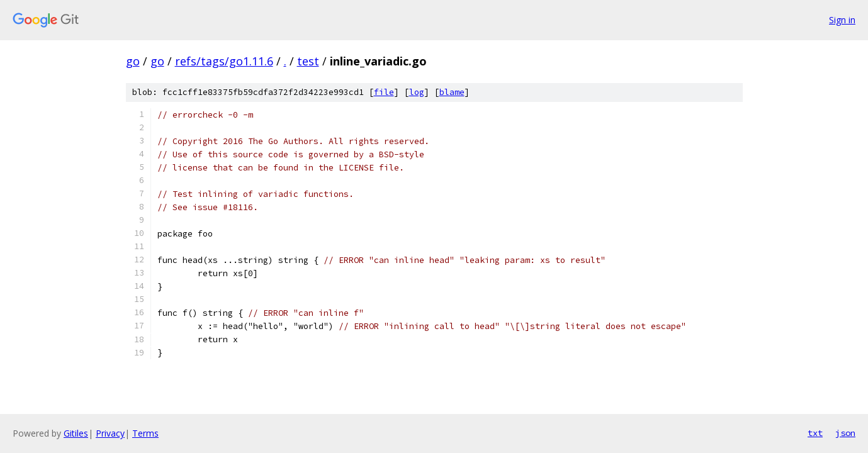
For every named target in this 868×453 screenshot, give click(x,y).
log (417, 92)
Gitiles (76, 433)
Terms (145, 433)
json (845, 433)
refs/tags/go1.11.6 (224, 61)
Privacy (110, 433)
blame (452, 92)
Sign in (842, 20)
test (308, 61)
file (384, 92)
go (133, 61)
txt (815, 433)
